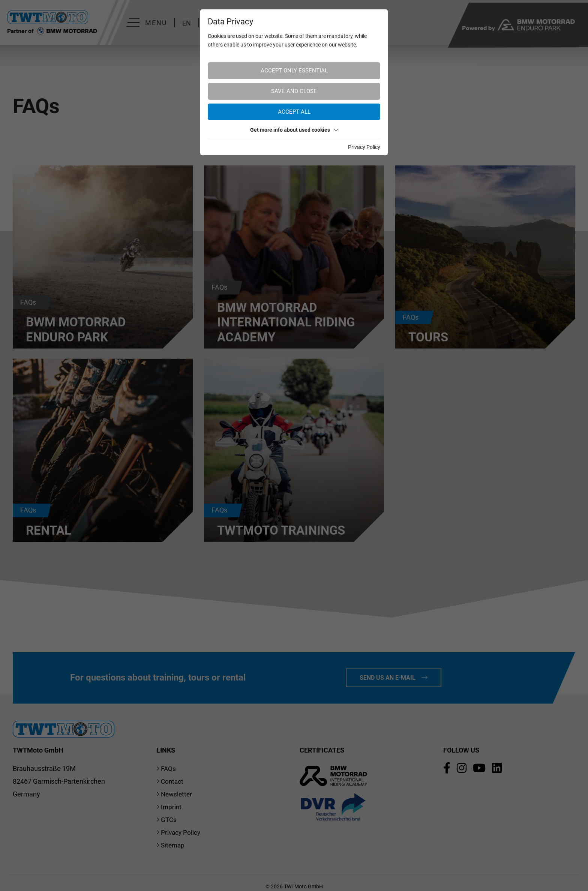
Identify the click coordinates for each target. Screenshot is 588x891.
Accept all (294, 112)
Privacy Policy (364, 147)
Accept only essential (294, 71)
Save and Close (294, 91)
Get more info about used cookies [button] (294, 130)
